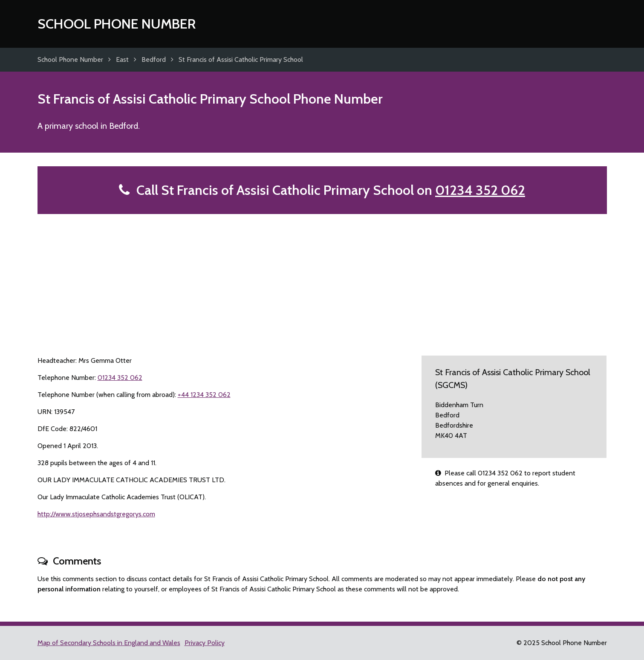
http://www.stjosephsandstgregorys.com (96, 514)
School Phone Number (117, 24)
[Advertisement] (322, 278)
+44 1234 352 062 (204, 395)
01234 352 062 (480, 190)
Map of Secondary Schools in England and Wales (109, 643)
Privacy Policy (205, 643)
